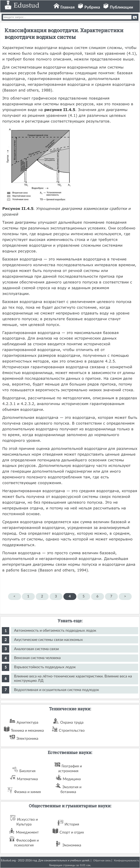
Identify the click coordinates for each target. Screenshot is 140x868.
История (72, 824)
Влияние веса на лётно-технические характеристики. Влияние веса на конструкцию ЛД (73, 678)
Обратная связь (102, 861)
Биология (27, 771)
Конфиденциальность (127, 861)
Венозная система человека (37, 658)
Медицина (72, 779)
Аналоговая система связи (36, 649)
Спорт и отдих (72, 832)
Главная (68, 7)
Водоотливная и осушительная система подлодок (57, 690)
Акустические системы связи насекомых (48, 640)
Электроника (27, 739)
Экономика (72, 845)
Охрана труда (72, 722)
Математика (27, 779)
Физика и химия (27, 792)
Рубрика (92, 7)
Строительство (72, 731)
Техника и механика (27, 731)
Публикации (121, 7)
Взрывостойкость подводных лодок (45, 667)
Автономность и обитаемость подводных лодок (55, 631)
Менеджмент (27, 832)
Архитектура (27, 722)
